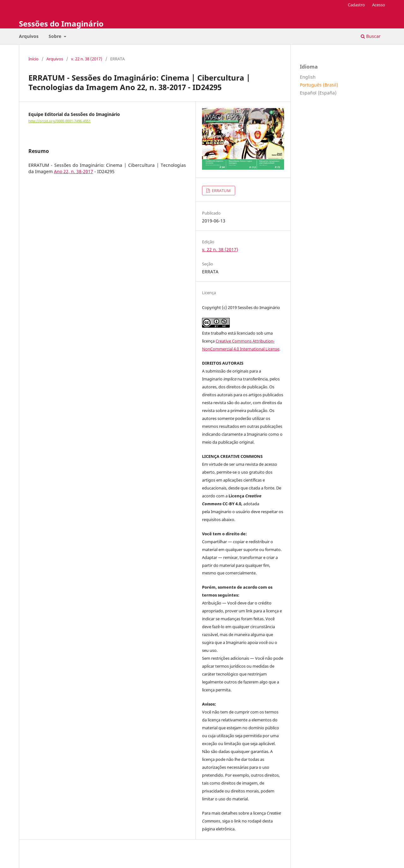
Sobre (56, 36)
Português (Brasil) (319, 85)
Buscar (371, 36)
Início (33, 59)
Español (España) (318, 93)
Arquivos (29, 36)
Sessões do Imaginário (61, 24)
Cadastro (356, 5)
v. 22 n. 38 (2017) (87, 59)
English (308, 77)
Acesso (379, 5)
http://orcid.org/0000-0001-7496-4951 (59, 121)
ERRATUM (221, 191)
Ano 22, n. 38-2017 (74, 171)
